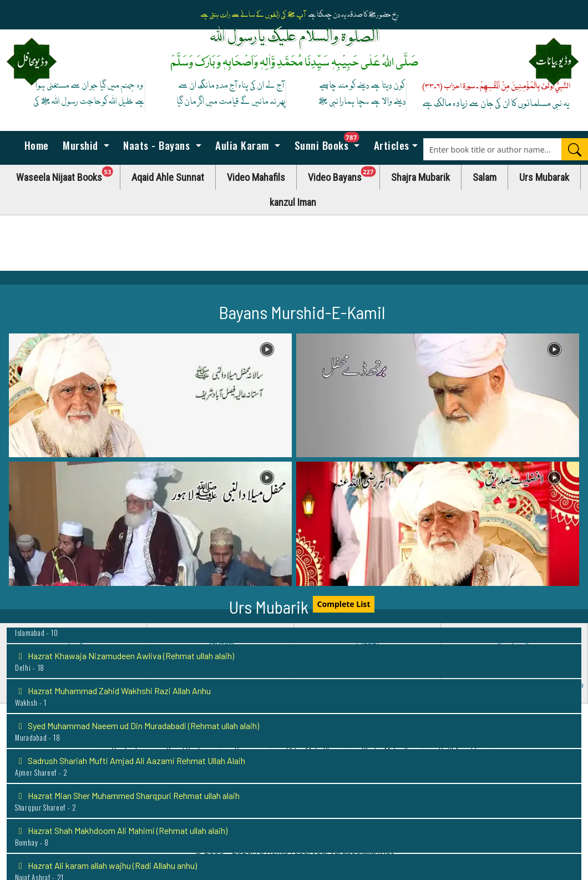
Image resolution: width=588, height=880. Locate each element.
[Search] (575, 149)
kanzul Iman (293, 202)
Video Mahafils (256, 177)
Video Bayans (344, 175)
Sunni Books (330, 142)
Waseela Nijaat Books (68, 175)
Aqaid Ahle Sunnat (168, 177)
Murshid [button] (81, 145)
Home (35, 145)
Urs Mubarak (544, 177)
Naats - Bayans (157, 145)
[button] (150, 396)
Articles (390, 145)
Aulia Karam (242, 145)
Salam (485, 177)
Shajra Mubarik (420, 177)
